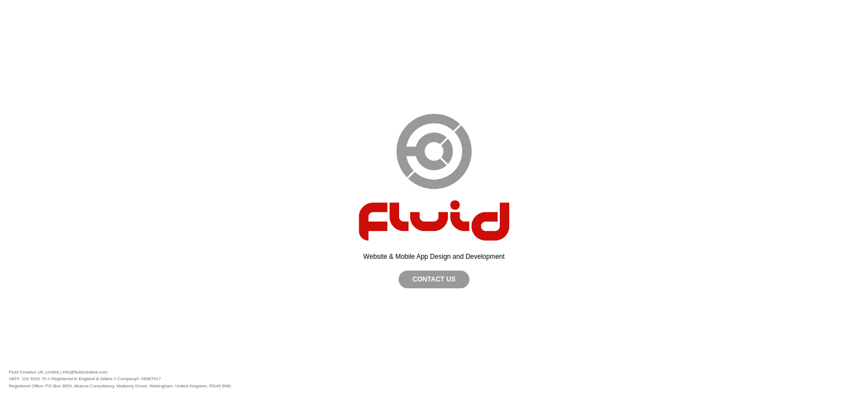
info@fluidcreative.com (85, 372)
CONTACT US (434, 279)
